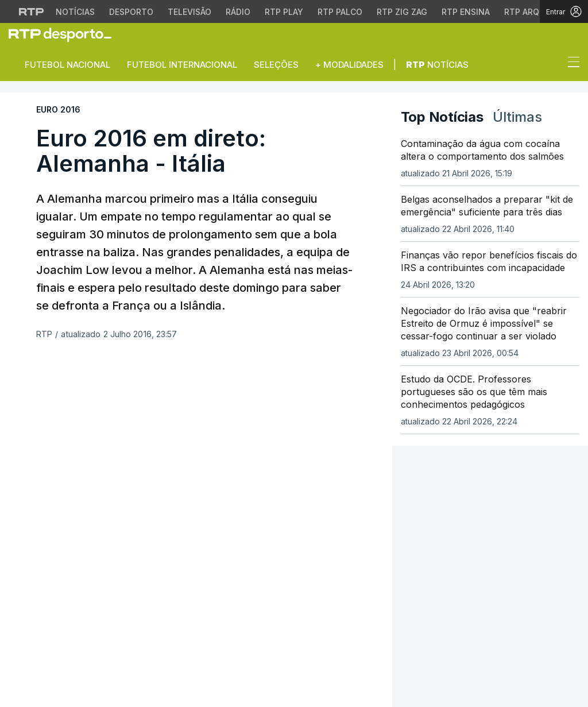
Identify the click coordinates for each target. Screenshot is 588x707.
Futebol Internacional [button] (182, 65)
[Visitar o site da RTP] (32, 11)
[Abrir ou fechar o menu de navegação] (570, 64)
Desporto (171, 508)
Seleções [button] (276, 65)
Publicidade (222, 635)
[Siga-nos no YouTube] (71, 584)
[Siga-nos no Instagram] (52, 584)
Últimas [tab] (517, 117)
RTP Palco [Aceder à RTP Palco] (340, 12)
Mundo (165, 536)
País (159, 522)
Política (168, 549)
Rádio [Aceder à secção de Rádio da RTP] (238, 12)
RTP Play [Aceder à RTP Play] (284, 12)
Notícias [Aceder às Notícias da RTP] (75, 12)
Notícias (437, 65)
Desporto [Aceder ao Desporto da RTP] (131, 12)
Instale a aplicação (448, 496)
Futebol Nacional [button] (67, 65)
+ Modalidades (349, 65)
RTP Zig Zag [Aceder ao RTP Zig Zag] (402, 12)
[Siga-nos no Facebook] (16, 584)
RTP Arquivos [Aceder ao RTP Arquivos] (534, 12)
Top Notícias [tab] (442, 117)
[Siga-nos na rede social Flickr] (89, 584)
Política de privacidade (191, 628)
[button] (552, 65)
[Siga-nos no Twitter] (34, 584)
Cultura (169, 563)
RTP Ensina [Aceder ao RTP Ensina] (466, 12)
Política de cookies (277, 628)
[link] (65, 34)
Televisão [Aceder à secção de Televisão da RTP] (189, 12)
